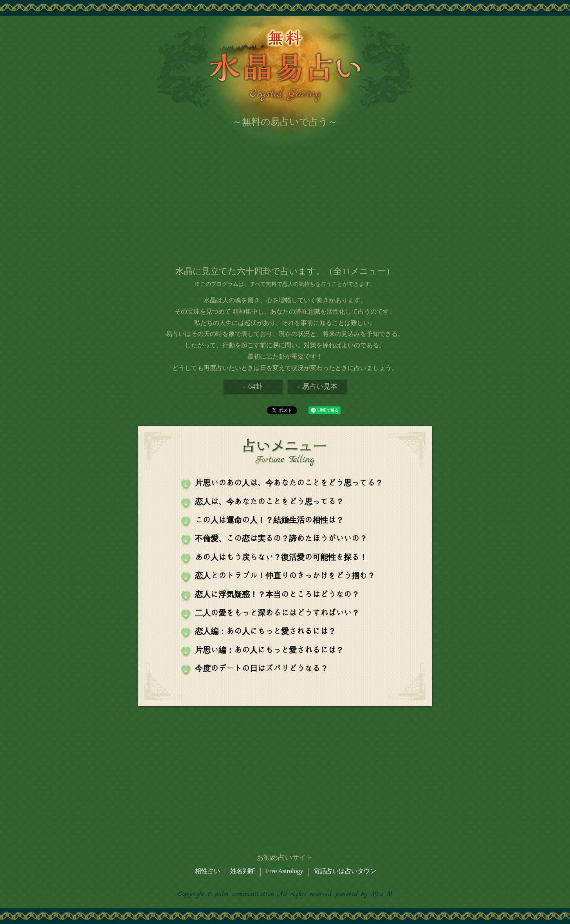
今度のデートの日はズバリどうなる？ (262, 669)
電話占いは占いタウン (345, 871)
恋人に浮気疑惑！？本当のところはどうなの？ (277, 595)
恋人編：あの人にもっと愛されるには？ (265, 631)
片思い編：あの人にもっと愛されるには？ (269, 650)
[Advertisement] (285, 197)
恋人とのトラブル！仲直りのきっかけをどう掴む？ (285, 576)
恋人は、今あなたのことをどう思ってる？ (269, 502)
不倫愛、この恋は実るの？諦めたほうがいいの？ (281, 539)
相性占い (207, 871)
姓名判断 (243, 871)
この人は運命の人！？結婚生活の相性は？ (269, 520)
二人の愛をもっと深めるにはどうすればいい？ (277, 613)
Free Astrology (285, 871)
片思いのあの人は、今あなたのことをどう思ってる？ (289, 483)
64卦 (255, 386)
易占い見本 (320, 386)
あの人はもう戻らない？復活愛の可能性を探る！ (281, 557)
